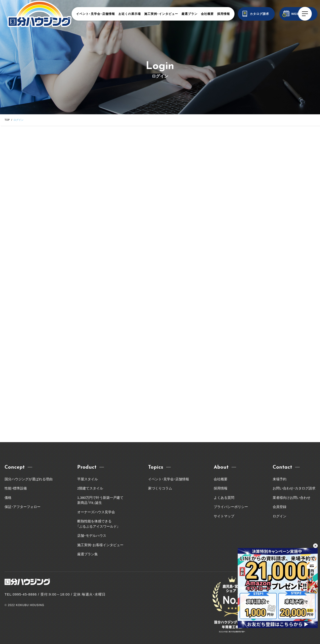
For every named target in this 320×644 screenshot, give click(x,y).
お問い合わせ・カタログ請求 (294, 488)
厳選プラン (189, 14)
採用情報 (224, 14)
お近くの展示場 (130, 14)
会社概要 (207, 14)
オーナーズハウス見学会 (96, 512)
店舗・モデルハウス (92, 536)
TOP (7, 120)
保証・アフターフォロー (23, 507)
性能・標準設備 (16, 488)
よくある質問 (224, 498)
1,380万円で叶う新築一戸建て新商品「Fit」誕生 (100, 500)
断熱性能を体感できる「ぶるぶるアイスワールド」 (98, 524)
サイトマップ (224, 516)
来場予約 (280, 479)
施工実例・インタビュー (161, 14)
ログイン (280, 516)
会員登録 (280, 507)
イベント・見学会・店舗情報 (96, 14)
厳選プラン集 (88, 554)
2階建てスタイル (90, 488)
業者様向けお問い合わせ (293, 498)
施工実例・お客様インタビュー (100, 545)
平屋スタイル (88, 479)
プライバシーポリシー (231, 507)
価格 (8, 498)
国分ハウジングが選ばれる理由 (29, 479)
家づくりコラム (160, 488)
